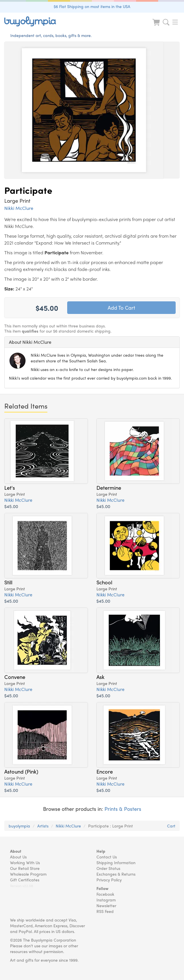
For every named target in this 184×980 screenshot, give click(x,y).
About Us (18, 857)
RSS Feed (105, 911)
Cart (171, 826)
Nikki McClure (19, 208)
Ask (100, 677)
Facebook (105, 894)
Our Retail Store (25, 868)
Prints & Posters (123, 809)
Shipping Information (116, 862)
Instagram (106, 900)
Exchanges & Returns (116, 874)
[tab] (92, 342)
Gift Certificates (25, 880)
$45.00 (11, 506)
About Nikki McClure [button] (30, 342)
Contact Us (107, 857)
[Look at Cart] (157, 26)
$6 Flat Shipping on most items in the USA (92, 6)
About (16, 851)
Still (8, 582)
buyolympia (19, 826)
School (104, 582)
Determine (109, 487)
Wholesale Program (28, 874)
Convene (15, 677)
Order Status (108, 868)
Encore (105, 771)
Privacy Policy (109, 880)
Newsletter (106, 905)
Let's (10, 487)
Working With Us (25, 862)
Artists (43, 826)
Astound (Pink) (21, 771)
